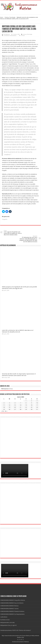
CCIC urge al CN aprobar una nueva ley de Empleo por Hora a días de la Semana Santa (13, 233)
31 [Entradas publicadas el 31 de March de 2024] (37, 409)
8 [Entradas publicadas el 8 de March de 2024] (26, 403)
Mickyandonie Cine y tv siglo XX (8, 625)
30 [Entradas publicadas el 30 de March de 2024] (32, 409)
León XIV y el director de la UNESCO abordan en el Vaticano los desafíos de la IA (18, 331)
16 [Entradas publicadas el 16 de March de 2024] (32, 405)
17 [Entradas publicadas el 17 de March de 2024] (37, 405)
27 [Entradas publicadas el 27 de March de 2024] (15, 409)
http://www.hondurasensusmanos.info (12, 636)
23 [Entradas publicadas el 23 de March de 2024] (32, 407)
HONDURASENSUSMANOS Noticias (9, 606)
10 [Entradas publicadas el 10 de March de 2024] (37, 403)
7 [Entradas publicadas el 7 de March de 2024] (21, 403)
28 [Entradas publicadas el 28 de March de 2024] (20, 409)
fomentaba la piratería (13, 62)
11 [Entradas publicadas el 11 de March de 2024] (4, 405)
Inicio (2, 17)
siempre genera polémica (17, 161)
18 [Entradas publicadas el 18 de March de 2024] (4, 407)
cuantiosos (26, 48)
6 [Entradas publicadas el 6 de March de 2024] (15, 403)
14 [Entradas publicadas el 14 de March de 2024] (20, 405)
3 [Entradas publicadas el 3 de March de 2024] (37, 401)
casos (20, 48)
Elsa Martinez (7, 34)
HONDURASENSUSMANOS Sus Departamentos (13, 614)
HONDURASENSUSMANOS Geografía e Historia (13, 600)
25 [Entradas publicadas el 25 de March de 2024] (4, 409)
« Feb (2, 411)
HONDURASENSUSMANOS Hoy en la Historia (12, 603)
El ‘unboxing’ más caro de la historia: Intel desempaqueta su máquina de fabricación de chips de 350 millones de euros (28, 239)
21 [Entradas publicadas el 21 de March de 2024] (20, 407)
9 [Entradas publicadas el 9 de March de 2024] (32, 403)
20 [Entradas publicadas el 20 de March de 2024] (15, 407)
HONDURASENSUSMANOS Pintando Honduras (12, 611)
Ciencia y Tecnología (10, 17)
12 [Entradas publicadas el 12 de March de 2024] (9, 405)
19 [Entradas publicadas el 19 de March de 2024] (9, 407)
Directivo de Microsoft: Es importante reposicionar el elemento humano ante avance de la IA (19, 375)
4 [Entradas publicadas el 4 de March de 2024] (4, 403)
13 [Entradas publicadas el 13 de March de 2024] (15, 405)
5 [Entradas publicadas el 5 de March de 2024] (9, 403)
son (22, 48)
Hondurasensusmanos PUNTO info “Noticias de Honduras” (16, 630)
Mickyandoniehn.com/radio (8, 623)
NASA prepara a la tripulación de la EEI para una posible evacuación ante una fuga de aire (19, 288)
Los (17, 48)
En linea (7, 389)
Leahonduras (4, 617)
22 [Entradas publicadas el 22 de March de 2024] (26, 407)
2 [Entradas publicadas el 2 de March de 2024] (32, 401)
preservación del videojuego (11, 184)
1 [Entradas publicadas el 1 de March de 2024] (26, 401)
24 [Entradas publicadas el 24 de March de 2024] (37, 407)
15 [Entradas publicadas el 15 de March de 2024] (26, 405)
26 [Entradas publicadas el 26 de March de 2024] (9, 409)
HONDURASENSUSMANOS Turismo (10, 609)
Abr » (6, 411)
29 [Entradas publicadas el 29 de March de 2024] (26, 409)
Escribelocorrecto (5, 620)
